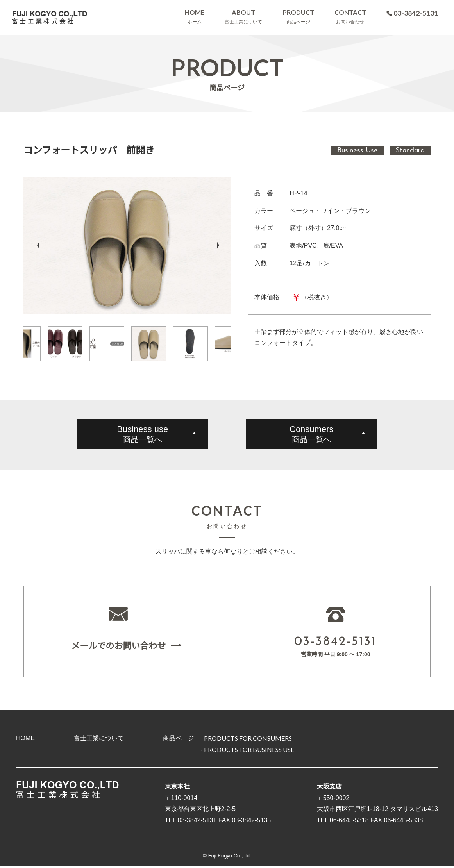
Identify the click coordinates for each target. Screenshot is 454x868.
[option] (127, 246)
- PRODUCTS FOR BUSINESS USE (247, 752)
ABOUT (244, 17)
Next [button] (218, 245)
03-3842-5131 (413, 13)
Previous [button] (36, 245)
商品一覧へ (141, 433)
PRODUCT (299, 17)
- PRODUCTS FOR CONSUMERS (246, 740)
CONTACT (351, 17)
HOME (194, 17)
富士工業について (99, 740)
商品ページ (179, 740)
